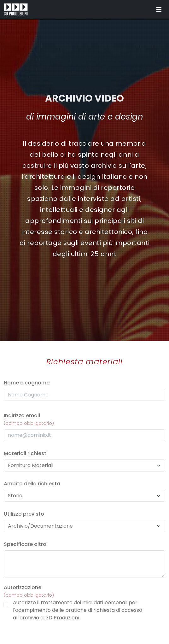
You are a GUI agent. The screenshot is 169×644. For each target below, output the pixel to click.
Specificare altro (25, 544)
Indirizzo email (29, 419)
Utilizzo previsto (24, 514)
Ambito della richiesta (32, 484)
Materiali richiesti (26, 453)
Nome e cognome (27, 383)
